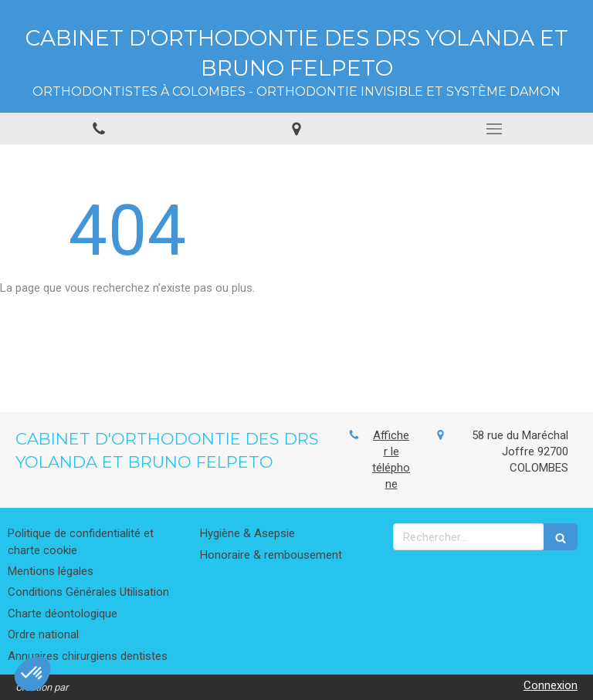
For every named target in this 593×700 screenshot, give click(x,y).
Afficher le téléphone (391, 460)
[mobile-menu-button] (494, 129)
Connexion (551, 685)
